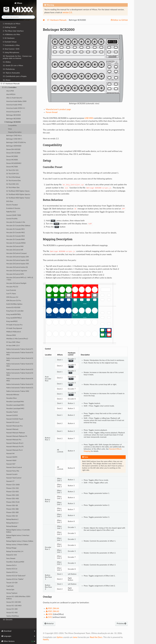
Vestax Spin (10, 590)
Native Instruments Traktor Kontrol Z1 (20, 388)
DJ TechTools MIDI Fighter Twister (18, 198)
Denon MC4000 (12, 160)
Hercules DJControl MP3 (15, 274)
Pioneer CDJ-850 (12, 492)
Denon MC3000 (12, 156)
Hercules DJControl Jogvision (17, 271)
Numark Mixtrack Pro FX (15, 447)
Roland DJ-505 (12, 555)
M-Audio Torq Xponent (14, 328)
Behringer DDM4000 (14, 146)
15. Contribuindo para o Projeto (15, 76)
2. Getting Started (9, 27)
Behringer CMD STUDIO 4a (16, 143)
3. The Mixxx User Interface (13, 31)
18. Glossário (8, 620)
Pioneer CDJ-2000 (13, 485)
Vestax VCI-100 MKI (14, 602)
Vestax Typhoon (12, 593)
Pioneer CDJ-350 (12, 488)
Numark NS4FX (12, 457)
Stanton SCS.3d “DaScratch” (16, 576)
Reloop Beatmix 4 (12, 523)
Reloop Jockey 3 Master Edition (17, 545)
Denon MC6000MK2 (14, 163)
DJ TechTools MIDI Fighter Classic (18, 191)
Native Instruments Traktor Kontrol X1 (20, 384)
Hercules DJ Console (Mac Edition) (18, 226)
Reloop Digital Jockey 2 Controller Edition (18, 531)
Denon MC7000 (12, 167)
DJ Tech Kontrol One (14, 181)
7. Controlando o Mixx (11, 45)
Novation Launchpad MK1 (15, 405)
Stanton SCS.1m (12, 572)
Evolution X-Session (13, 208)
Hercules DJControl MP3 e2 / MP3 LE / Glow (20, 279)
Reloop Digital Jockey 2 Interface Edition (18, 537)
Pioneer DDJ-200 (13, 495)
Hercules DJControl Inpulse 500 (18, 264)
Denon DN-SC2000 (13, 153)
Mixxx (18, 8)
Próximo (121, 624)
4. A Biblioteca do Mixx (11, 34)
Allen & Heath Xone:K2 (14, 98)
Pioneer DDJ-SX (12, 516)
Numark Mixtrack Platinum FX (17, 436)
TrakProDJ (10, 586)
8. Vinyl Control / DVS (11, 49)
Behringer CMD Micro (14, 136)
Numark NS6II (11, 461)
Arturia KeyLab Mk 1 (14, 112)
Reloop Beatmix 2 (12, 519)
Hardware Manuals (57, 20)
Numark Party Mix (13, 471)
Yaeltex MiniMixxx (13, 616)
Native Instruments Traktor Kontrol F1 (20, 349)
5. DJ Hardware (9, 38)
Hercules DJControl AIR (15, 250)
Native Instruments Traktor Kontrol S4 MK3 (20, 380)
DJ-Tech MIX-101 (13, 184)
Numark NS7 (11, 464)
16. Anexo (7, 80)
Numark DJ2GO (12, 416)
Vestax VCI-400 (12, 613)
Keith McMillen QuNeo (14, 304)
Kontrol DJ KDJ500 (13, 308)
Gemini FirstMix (12, 219)
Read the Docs (96, 637)
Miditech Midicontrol (14, 332)
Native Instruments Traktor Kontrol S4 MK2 (20, 374)
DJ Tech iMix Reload (13, 177)
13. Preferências (9, 69)
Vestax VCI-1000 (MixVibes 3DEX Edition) (18, 598)
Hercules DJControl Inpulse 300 (18, 260)
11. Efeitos (7, 62)
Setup (10, 129)
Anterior (49, 624)
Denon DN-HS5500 (13, 149)
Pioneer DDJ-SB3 (12, 513)
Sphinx (60, 637)
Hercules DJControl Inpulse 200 (18, 257)
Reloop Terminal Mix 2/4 (15, 552)
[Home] (44, 20)
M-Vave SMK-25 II (13, 346)
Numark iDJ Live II (13, 422)
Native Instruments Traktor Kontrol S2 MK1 (20, 354)
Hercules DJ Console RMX (15, 240)
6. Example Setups (10, 42)
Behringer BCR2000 (13, 122)
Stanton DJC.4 (11, 565)
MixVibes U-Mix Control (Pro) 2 (17, 339)
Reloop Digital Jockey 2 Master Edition (20, 541)
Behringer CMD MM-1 (14, 139)
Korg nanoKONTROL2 (14, 318)
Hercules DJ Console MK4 (16, 236)
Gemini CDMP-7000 (14, 215)
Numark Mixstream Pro (14, 426)
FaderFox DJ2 (11, 212)
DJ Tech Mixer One (13, 188)
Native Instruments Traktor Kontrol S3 (20, 370)
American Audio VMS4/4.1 (16, 108)
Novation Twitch (12, 412)
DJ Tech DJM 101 (13, 174)
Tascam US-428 (12, 583)
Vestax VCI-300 (12, 609)
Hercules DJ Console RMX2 (16, 243)
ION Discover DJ (12, 297)
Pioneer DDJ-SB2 (12, 509)
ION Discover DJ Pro (14, 301)
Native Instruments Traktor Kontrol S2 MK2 (20, 359)
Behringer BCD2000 (14, 115)
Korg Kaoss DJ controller (15, 311)
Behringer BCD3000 (14, 119)
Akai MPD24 (11, 94)
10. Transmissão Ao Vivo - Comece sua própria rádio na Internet (17, 57)
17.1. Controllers (9, 87)
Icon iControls (11, 290)
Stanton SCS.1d (12, 569)
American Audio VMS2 (14, 105)
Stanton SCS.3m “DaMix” (15, 579)
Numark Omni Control (14, 467)
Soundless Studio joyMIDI (15, 562)
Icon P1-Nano (11, 294)
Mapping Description (15, 132)
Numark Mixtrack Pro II (14, 450)
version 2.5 (67, 13)
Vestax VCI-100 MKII (14, 606)
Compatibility (12, 126)
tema (75, 637)
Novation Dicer (12, 398)
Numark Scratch (12, 474)
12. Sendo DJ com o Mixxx (13, 66)
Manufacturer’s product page (58, 109)
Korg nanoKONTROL (14, 315)
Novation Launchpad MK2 (15, 409)
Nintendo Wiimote (13, 395)
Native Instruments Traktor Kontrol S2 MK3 (20, 365)
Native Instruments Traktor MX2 (18, 391)
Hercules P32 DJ (12, 287)
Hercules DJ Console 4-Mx (16, 222)
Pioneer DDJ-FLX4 (13, 502)
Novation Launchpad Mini (15, 402)
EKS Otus (10, 201)
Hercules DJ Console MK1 (16, 229)
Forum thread (52, 112)
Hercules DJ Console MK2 (16, 233)
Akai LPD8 (10, 91)
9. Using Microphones (11, 53)
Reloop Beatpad (12, 526)
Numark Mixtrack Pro (14, 440)
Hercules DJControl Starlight (16, 283)
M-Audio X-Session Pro (14, 325)
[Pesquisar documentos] (18, 17)
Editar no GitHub (120, 20)
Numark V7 (10, 481)
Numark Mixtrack (12, 429)
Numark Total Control (14, 478)
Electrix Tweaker (12, 205)
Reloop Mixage (11, 548)
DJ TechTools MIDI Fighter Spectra (18, 195)
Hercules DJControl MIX (15, 246)
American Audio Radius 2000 (16, 101)
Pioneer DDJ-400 (13, 499)
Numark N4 (10, 454)
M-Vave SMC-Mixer (13, 342)
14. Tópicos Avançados (11, 73)
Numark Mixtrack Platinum (16, 433)
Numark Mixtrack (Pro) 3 (15, 443)
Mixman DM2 (11, 335)
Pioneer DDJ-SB (12, 506)
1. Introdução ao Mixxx (12, 24)
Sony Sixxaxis (11, 559)
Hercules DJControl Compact (17, 253)
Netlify (46, 640)
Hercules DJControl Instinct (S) (17, 267)
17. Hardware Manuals (10, 84)
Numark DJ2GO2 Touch (15, 419)
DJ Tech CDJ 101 (12, 170)
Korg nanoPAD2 (12, 321)
